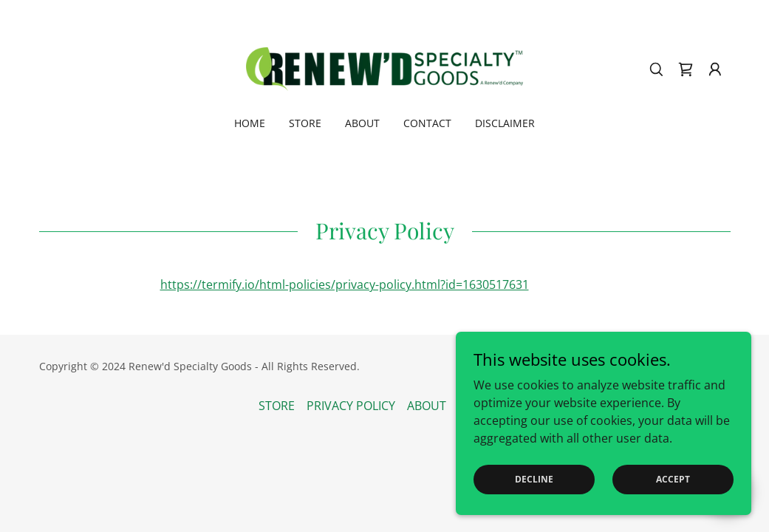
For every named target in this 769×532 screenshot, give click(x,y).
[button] (715, 69)
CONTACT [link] (427, 123)
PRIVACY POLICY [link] (351, 406)
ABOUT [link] (362, 123)
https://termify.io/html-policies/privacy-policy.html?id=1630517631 (345, 284)
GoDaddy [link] (708, 366)
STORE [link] (305, 123)
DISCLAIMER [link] (505, 123)
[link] (384, 68)
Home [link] (250, 123)
